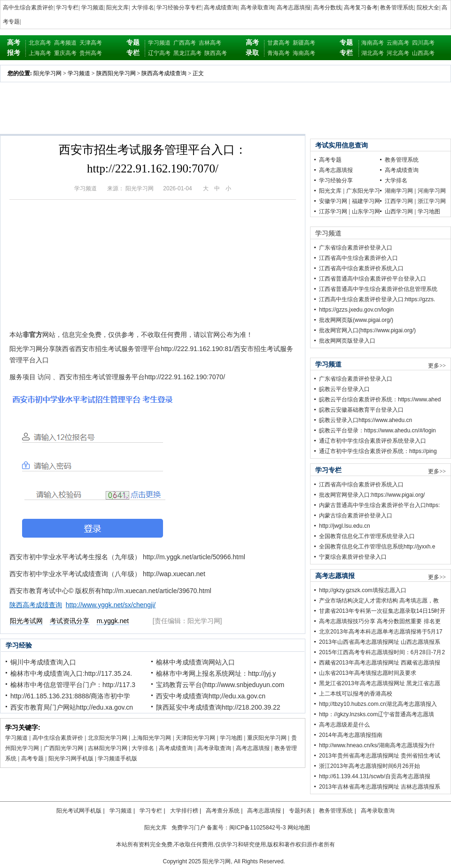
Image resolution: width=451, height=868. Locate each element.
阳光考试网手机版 (79, 811)
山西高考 (423, 53)
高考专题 (32, 759)
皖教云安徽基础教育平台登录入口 (361, 410)
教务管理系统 (397, 8)
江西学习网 (399, 201)
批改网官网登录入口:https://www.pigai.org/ (372, 495)
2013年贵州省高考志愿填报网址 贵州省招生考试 (380, 756)
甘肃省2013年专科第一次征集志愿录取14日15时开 (382, 611)
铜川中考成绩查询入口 (43, 662)
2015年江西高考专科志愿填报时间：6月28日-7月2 (382, 652)
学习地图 (231, 738)
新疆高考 (304, 43)
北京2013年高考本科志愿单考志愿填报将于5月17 (381, 632)
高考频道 (65, 43)
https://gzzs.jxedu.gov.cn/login (356, 310)
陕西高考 (216, 53)
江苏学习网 (333, 211)
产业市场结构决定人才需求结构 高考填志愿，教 (379, 601)
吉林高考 (210, 43)
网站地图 (299, 828)
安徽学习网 (333, 201)
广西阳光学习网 (63, 748)
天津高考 (91, 43)
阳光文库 (117, 8)
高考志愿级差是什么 (344, 725)
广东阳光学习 (363, 191)
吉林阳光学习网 (108, 748)
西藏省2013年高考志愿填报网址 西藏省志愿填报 (380, 663)
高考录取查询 (257, 8)
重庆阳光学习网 (267, 738)
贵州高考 (91, 53)
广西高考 (185, 43)
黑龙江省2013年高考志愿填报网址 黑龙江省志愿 (380, 683)
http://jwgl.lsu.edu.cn (345, 526)
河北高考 (398, 53)
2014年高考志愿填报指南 (351, 735)
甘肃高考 (279, 43)
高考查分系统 (223, 811)
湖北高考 (373, 53)
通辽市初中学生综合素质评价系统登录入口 (373, 441)
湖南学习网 (399, 191)
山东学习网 (366, 211)
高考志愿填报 (294, 8)
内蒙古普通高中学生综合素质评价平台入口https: (379, 505)
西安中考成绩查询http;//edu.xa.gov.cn (211, 696)
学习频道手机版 (117, 759)
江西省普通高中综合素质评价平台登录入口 (373, 279)
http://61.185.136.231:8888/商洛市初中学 (70, 696)
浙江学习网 (432, 201)
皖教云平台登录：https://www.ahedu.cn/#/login (377, 430)
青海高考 (279, 53)
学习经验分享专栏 (179, 8)
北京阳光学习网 (108, 738)
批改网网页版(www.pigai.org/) (356, 320)
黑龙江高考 (187, 53)
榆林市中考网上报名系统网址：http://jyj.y (216, 673)
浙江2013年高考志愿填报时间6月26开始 (369, 766)
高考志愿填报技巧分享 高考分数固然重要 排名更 (380, 621)
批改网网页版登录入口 (347, 341)
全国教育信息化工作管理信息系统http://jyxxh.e (377, 547)
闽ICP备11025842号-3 (257, 828)
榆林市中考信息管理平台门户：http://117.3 (73, 685)
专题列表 (300, 811)
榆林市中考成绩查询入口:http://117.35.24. (71, 673)
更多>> (437, 366)
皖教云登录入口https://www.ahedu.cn (365, 420)
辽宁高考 (159, 53)
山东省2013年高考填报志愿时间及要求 (368, 673)
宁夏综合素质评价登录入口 (353, 557)
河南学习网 (432, 191)
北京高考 (40, 43)
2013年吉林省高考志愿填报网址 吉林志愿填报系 (380, 787)
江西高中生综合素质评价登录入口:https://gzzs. (377, 299)
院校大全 (428, 8)
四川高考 (423, 43)
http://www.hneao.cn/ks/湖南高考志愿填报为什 (377, 745)
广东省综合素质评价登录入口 (356, 248)
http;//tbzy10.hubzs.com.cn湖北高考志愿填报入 (378, 704)
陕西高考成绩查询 (164, 73)
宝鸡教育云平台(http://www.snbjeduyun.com (220, 685)
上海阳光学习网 (151, 738)
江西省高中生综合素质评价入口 (358, 258)
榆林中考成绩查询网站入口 (195, 662)
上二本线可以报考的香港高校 (356, 694)
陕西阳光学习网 (116, 73)
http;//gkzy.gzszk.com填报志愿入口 (363, 590)
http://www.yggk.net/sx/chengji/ (111, 605)
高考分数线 (327, 8)
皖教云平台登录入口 (344, 389)
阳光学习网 (47, 73)
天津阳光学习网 (195, 738)
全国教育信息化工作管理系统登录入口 (367, 536)
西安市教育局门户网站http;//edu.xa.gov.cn (72, 707)
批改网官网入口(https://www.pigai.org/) (367, 330)
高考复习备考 (361, 8)
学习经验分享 (336, 180)
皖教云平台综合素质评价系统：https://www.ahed (380, 399)
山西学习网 (399, 211)
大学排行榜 (184, 811)
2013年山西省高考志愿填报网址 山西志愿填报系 (380, 642)
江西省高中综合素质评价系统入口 (361, 268)
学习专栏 (67, 8)
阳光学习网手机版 (71, 759)
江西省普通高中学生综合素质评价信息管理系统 (378, 289)
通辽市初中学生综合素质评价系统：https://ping (378, 451)
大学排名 (143, 8)
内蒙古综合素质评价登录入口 (356, 516)
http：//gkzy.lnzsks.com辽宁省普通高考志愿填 (377, 714)
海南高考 (304, 53)
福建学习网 (366, 201)
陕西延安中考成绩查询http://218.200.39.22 (218, 707)
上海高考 (40, 53)
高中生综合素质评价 (28, 8)
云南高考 (398, 43)
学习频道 (93, 8)
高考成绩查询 (221, 8)
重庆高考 (65, 53)
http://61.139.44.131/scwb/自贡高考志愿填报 (375, 776)
